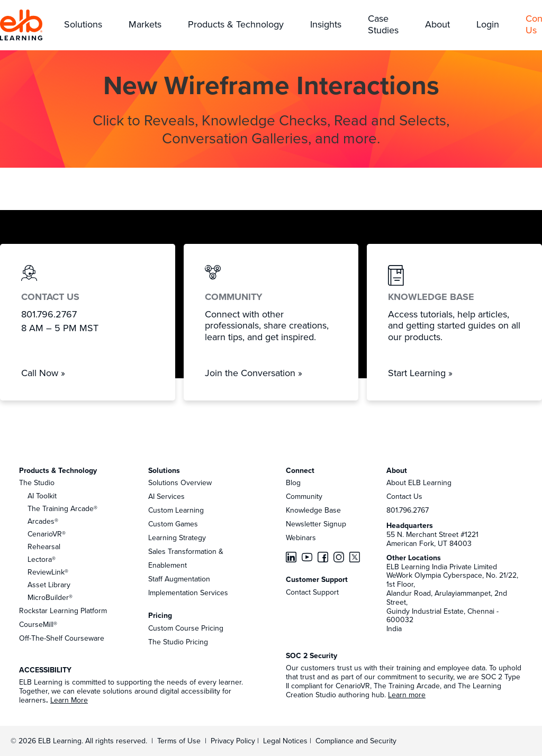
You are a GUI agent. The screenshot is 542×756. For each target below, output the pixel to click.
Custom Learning (176, 510)
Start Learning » (420, 373)
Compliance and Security (356, 741)
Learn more (407, 695)
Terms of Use (178, 741)
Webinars (301, 538)
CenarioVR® (47, 534)
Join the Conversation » (254, 373)
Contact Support (312, 592)
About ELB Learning (419, 482)
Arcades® (43, 521)
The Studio (37, 482)
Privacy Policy (234, 741)
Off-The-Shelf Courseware (62, 638)
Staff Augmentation (179, 579)
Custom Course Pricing (186, 628)
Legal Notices (286, 741)
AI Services (166, 496)
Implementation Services (188, 593)
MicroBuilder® (50, 597)
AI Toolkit (42, 496)
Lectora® (42, 559)
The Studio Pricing (178, 642)
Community (304, 496)
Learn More (69, 700)
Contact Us (404, 496)
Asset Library (49, 585)
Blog (293, 482)
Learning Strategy (177, 538)
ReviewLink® (48, 572)
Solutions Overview (180, 482)
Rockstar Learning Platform (63, 611)
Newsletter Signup (316, 524)
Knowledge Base (313, 510)
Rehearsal (44, 546)
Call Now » (43, 373)
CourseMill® (38, 624)
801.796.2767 (408, 510)
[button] (83, 25)
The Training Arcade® (62, 508)
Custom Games (173, 524)
